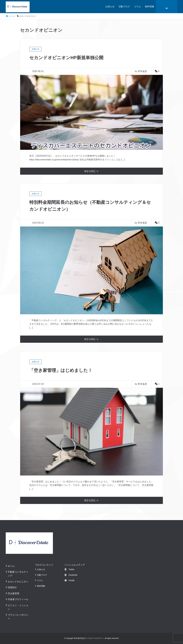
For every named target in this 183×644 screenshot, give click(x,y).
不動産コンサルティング (18, 574)
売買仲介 (12, 587)
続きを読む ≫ (91, 171)
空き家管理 (13, 593)
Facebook (71, 575)
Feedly (69, 580)
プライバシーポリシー (18, 617)
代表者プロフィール (18, 599)
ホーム (11, 566)
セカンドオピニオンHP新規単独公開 (67, 58)
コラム (138, 7)
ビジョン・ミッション (18, 607)
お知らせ (110, 7)
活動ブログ (124, 7)
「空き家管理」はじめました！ (62, 370)
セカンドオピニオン (18, 581)
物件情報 (150, 7)
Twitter (69, 569)
